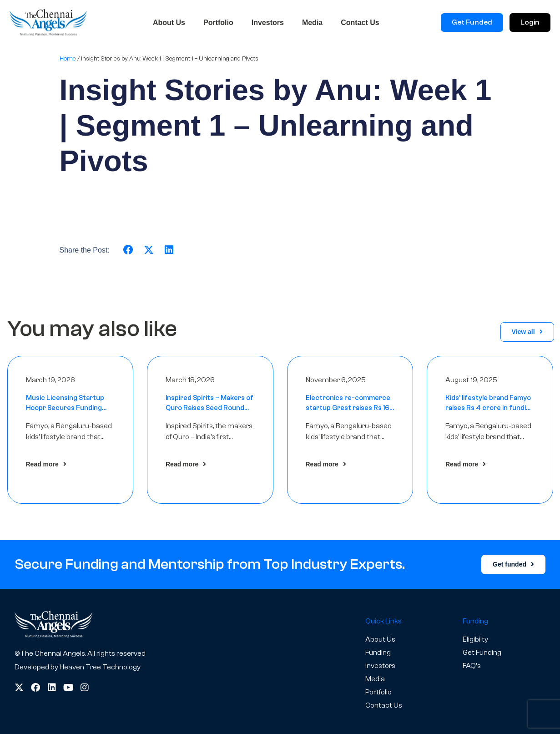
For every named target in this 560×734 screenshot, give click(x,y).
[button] (129, 250)
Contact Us (360, 23)
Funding (378, 653)
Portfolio (218, 23)
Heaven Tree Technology (100, 667)
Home (68, 58)
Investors (268, 23)
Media (312, 23)
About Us (169, 23)
